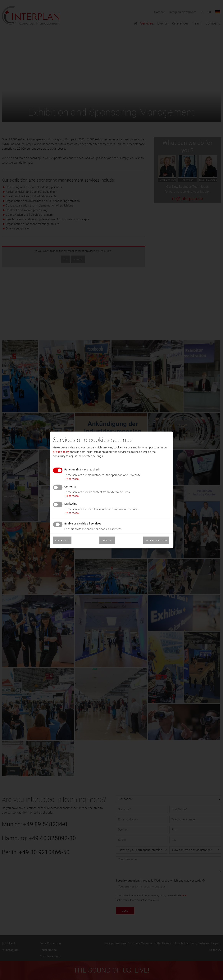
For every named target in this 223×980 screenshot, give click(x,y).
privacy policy (61, 452)
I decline (107, 540)
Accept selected (156, 540)
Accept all (62, 540)
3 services (71, 496)
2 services (71, 479)
